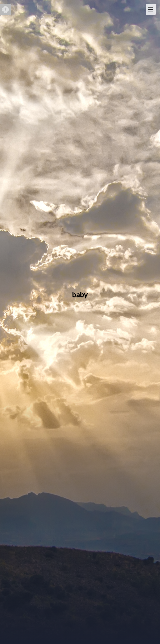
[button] (5, 10)
